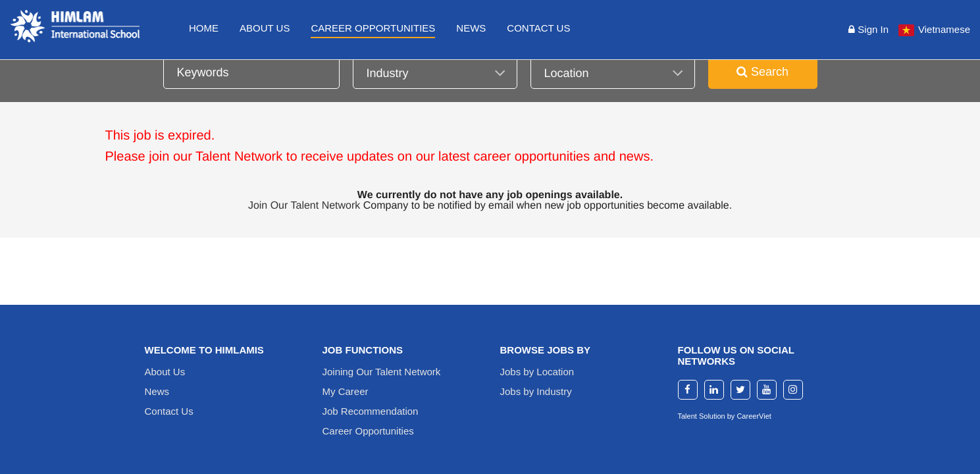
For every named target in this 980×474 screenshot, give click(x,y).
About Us (265, 28)
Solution (713, 416)
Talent (688, 416)
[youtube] (767, 390)
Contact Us (538, 28)
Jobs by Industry (536, 391)
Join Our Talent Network (304, 206)
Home (204, 28)
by (732, 416)
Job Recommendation (371, 411)
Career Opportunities (373, 28)
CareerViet (754, 416)
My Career (346, 391)
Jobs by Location (537, 372)
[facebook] (688, 390)
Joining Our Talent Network (382, 372)
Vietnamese (944, 29)
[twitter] (740, 390)
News (471, 28)
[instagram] (793, 390)
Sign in (868, 29)
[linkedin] (714, 390)
